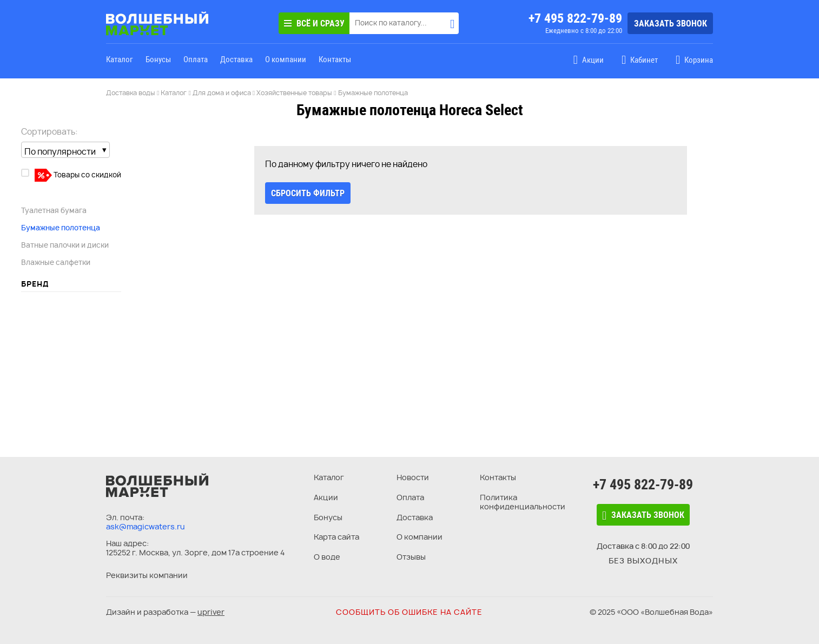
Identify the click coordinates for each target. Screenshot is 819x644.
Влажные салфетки (56, 262)
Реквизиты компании (147, 575)
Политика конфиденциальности (523, 502)
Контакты (335, 59)
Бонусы (158, 59)
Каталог (120, 59)
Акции (326, 497)
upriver (211, 612)
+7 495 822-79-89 (575, 18)
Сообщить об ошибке (409, 612)
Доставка (236, 59)
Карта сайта (336, 537)
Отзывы (411, 557)
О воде (327, 557)
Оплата (196, 59)
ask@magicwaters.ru (146, 526)
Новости (413, 477)
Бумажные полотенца (61, 228)
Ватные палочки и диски (65, 245)
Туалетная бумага (54, 210)
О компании (286, 59)
